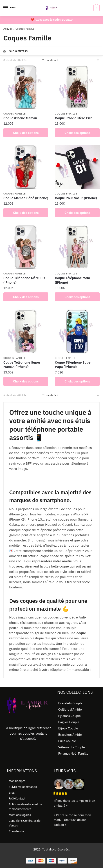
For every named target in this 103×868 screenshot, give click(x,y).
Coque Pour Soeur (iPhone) (76, 198)
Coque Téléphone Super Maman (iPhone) (22, 365)
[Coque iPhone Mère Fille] (77, 87)
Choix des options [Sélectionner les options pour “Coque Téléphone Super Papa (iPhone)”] (77, 381)
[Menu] (10, 8)
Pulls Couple (67, 741)
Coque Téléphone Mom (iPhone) (72, 280)
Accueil (8, 29)
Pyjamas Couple (69, 716)
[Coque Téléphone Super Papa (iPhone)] (77, 331)
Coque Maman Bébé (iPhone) (26, 198)
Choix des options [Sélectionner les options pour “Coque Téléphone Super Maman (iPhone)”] (26, 381)
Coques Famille (15, 114)
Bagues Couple (69, 722)
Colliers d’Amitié (70, 709)
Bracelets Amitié (70, 735)
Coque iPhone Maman (20, 118)
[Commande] (71, 60)
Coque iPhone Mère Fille (74, 118)
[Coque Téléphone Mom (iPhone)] (77, 247)
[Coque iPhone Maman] (26, 87)
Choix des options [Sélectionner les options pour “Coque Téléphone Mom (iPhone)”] (77, 297)
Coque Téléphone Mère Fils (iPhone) (24, 280)
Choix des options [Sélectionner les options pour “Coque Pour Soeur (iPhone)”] (77, 213)
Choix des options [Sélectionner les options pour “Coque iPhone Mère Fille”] (77, 133)
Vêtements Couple (72, 747)
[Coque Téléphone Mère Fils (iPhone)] (26, 247)
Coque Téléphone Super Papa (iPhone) (73, 365)
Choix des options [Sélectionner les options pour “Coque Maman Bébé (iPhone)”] (26, 213)
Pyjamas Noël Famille (73, 753)
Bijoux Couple (68, 728)
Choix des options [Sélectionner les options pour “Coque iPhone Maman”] (26, 133)
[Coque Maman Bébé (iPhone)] (26, 167)
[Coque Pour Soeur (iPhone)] (77, 167)
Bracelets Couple (70, 703)
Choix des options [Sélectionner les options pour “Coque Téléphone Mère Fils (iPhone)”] (26, 297)
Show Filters (15, 51)
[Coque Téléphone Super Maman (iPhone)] (26, 331)
